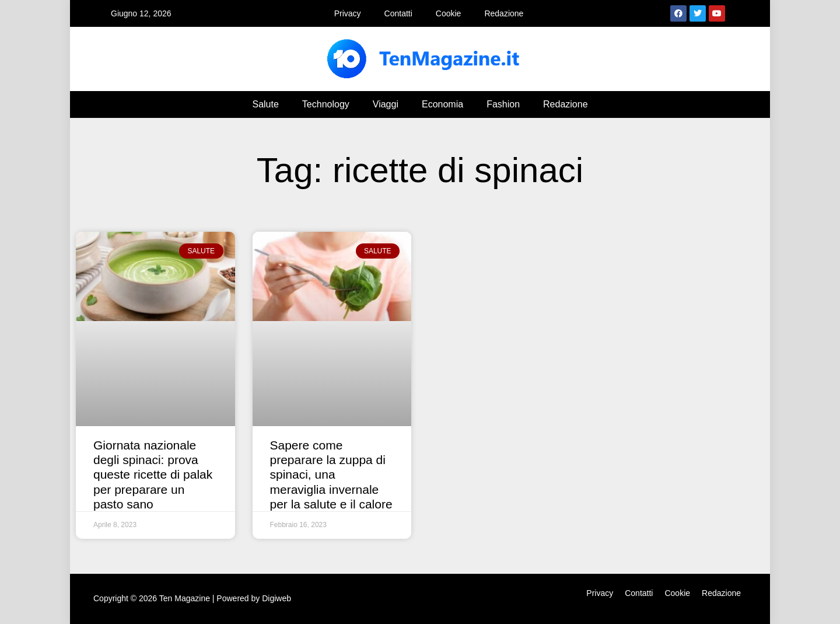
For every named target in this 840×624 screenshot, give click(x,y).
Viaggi (386, 104)
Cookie (449, 13)
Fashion (503, 104)
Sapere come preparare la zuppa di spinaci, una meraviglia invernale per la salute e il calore (331, 475)
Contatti (398, 13)
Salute (265, 104)
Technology (326, 104)
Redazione (504, 13)
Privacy (348, 13)
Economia (442, 104)
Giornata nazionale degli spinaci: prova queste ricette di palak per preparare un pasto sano (153, 475)
